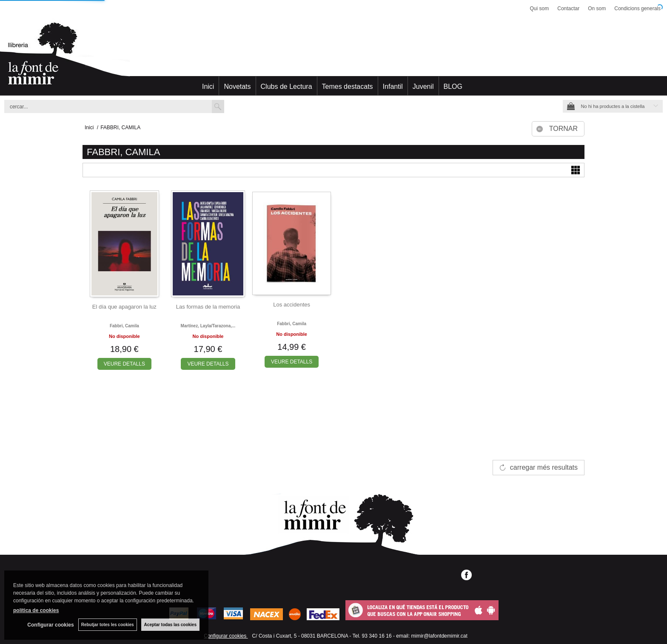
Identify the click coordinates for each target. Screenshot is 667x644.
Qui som (540, 9)
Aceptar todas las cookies (170, 625)
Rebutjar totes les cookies (108, 625)
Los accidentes (292, 305)
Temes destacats (348, 87)
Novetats (237, 87)
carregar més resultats (544, 467)
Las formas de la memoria (208, 307)
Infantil (393, 87)
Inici (208, 87)
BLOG (453, 87)
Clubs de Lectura (286, 87)
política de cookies (36, 610)
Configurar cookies (226, 636)
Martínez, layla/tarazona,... (208, 326)
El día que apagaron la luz (124, 307)
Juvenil (423, 87)
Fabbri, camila (124, 326)
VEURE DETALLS (124, 364)
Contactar (568, 9)
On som (597, 9)
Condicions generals (637, 9)
